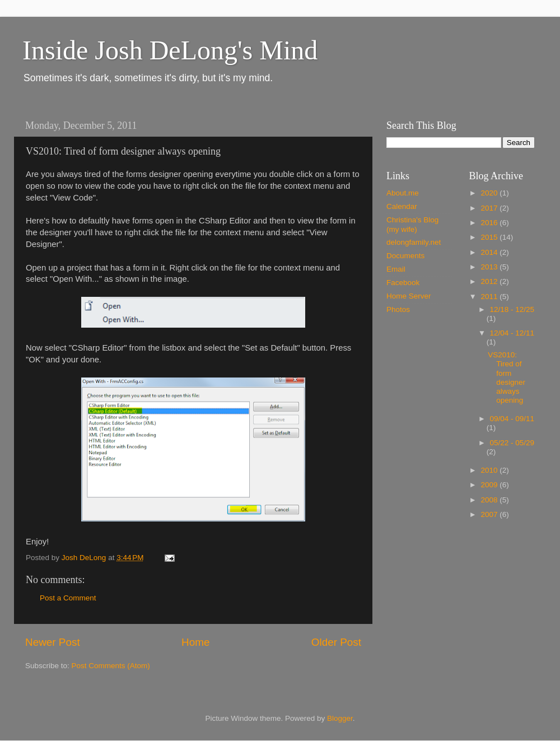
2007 (490, 514)
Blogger (340, 718)
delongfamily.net (414, 242)
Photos (398, 309)
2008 (490, 500)
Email (396, 269)
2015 (490, 237)
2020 (490, 193)
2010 (490, 470)
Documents (405, 256)
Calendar (402, 206)
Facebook (403, 283)
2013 (490, 267)
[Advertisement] (461, 610)
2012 (490, 281)
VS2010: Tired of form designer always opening (507, 378)
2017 (490, 208)
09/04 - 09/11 (512, 419)
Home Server (409, 296)
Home (195, 642)
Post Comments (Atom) (111, 666)
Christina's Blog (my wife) (412, 224)
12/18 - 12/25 (512, 309)
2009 (490, 485)
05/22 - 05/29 (512, 443)
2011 (490, 297)
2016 (490, 223)
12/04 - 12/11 (512, 333)
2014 (490, 252)
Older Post (336, 642)
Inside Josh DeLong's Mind (170, 50)
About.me (403, 193)
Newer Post (53, 642)
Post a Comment (68, 598)
